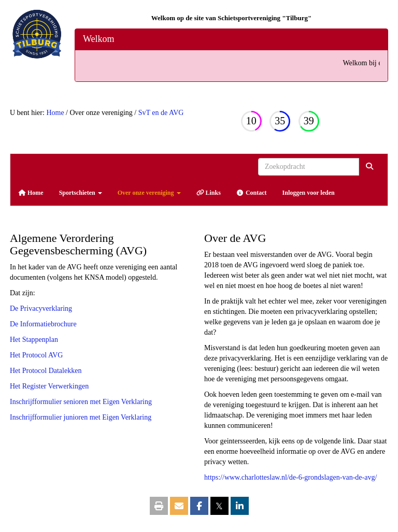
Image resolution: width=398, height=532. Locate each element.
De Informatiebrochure (43, 324)
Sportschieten (81, 193)
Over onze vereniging (149, 193)
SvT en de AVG (161, 113)
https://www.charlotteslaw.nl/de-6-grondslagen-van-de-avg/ (290, 477)
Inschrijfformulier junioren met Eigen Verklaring (81, 417)
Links (209, 193)
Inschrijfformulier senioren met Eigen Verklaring (81, 402)
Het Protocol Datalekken (46, 371)
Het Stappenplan (34, 340)
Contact (252, 193)
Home (55, 113)
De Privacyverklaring (41, 308)
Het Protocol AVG (36, 355)
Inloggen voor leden (309, 193)
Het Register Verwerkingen (49, 386)
